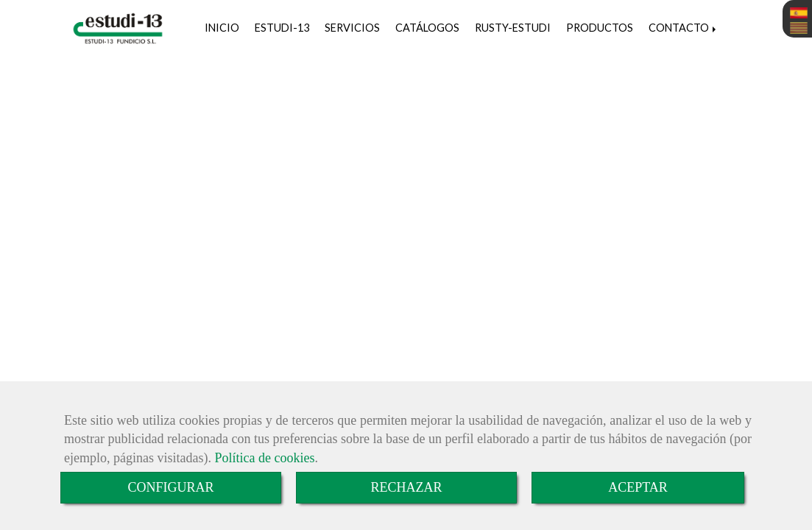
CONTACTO (684, 28)
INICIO (222, 28)
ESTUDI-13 (282, 28)
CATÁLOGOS (427, 28)
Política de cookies (264, 458)
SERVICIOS (352, 28)
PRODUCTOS (600, 28)
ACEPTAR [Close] (638, 487)
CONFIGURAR (170, 487)
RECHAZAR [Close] (406, 487)
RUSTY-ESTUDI (513, 28)
